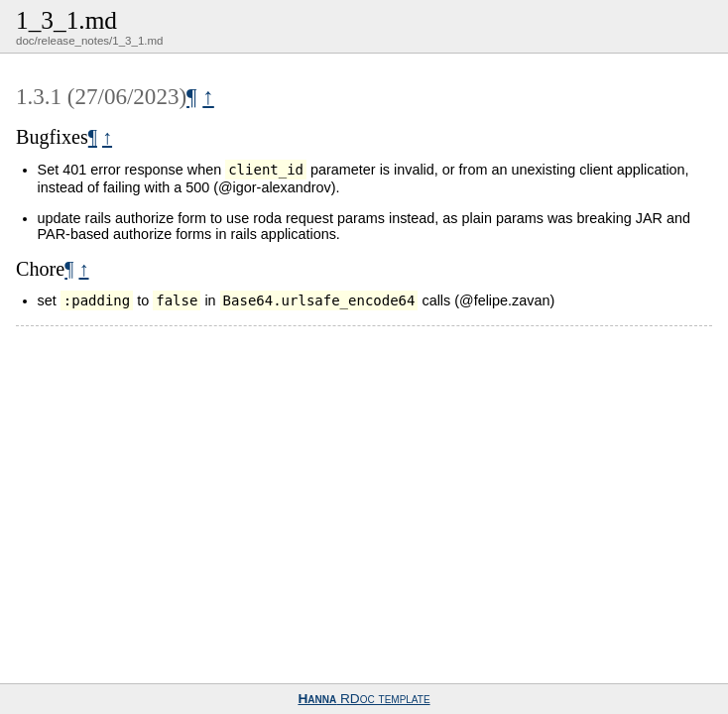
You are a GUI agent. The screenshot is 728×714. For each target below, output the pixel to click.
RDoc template (364, 699)
